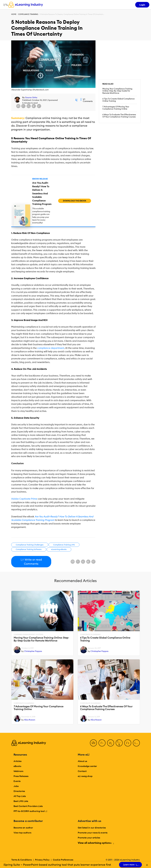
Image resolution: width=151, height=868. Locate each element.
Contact (82, 771)
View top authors (22, 833)
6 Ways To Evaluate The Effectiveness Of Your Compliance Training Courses (119, 116)
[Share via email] (34, 106)
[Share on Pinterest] (39, 106)
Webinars (18, 771)
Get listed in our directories (92, 828)
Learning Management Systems (28, 635)
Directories (19, 791)
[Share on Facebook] (18, 106)
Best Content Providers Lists (28, 806)
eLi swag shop (85, 776)
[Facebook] (93, 743)
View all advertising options (96, 843)
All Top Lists (20, 796)
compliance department (51, 348)
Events (17, 781)
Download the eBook (75, 201)
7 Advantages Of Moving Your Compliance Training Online (116, 108)
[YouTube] (119, 743)
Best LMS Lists (21, 801)
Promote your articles (89, 838)
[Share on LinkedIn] (29, 106)
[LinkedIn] (111, 743)
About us (82, 761)
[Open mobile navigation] (5, 5)
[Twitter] (102, 743)
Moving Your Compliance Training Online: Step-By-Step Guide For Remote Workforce (117, 91)
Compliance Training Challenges (30, 545)
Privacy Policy (42, 860)
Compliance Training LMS (64, 545)
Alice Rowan (30, 720)
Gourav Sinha (31, 97)
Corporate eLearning (90, 635)
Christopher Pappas (33, 651)
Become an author (23, 828)
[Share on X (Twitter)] (23, 106)
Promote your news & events (93, 833)
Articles (18, 761)
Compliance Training (28, 14)
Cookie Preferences (63, 860)
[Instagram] (136, 743)
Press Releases (21, 776)
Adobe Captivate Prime (24, 499)
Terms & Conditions (22, 860)
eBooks (17, 766)
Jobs (16, 786)
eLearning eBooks (59, 549)
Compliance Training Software (29, 549)
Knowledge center (87, 766)
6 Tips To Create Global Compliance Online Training (118, 100)
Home (14, 14)
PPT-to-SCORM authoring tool (30, 811)
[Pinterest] (128, 743)
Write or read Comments (31, 562)
